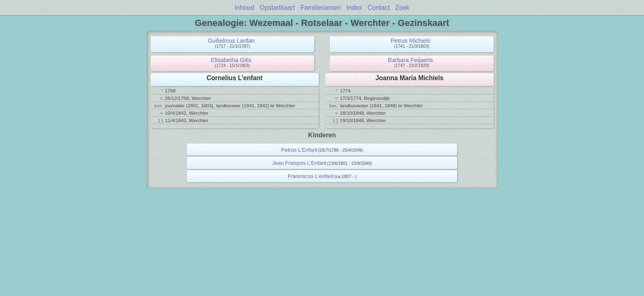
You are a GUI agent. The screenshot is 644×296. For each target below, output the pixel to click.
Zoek (402, 8)
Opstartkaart (277, 8)
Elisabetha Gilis (231, 60)
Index (354, 8)
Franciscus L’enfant (310, 176)
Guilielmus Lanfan (231, 41)
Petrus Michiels (411, 41)
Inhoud (244, 8)
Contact (379, 8)
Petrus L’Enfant (299, 150)
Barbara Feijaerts (411, 60)
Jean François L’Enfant (299, 163)
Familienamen (321, 8)
